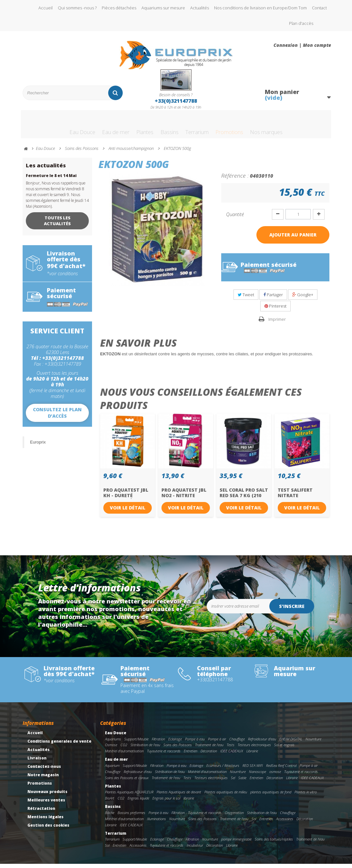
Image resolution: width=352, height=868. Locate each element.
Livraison (37, 762)
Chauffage (237, 743)
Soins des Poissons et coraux (127, 782)
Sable (242, 782)
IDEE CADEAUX (232, 755)
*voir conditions (62, 278)
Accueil (46, 8)
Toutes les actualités (57, 225)
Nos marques (288, 127)
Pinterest (275, 310)
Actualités (200, 8)
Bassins (166, 127)
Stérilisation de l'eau (145, 749)
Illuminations (156, 823)
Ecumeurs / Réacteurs (223, 770)
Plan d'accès (301, 23)
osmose (275, 776)
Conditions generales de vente (59, 745)
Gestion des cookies (48, 829)
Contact (319, 8)
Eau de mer (100, 127)
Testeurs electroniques (254, 749)
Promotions (242, 127)
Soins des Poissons (178, 749)
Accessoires (285, 823)
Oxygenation (234, 817)
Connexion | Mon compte (302, 45)
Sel (233, 782)
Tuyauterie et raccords (164, 755)
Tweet (246, 299)
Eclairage (175, 743)
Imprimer (277, 323)
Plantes (136, 127)
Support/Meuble (136, 743)
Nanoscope (258, 776)
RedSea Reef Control (281, 770)
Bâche (110, 817)
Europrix (38, 446)
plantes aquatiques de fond (271, 796)
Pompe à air (217, 743)
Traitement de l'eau (209, 749)
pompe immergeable (236, 843)
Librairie (252, 755)
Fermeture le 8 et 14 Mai (51, 180)
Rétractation (41, 813)
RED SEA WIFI (253, 770)
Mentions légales (46, 821)
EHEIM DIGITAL (291, 743)
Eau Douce (60, 127)
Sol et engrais (284, 749)
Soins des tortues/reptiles (274, 843)
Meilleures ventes (46, 804)
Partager (273, 299)
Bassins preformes (131, 817)
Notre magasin (43, 779)
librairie (189, 802)
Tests (231, 749)
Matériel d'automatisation (124, 755)
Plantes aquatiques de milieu (226, 796)
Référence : (235, 180)
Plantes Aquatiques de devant (179, 796)
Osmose (111, 749)
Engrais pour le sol (166, 802)
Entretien (191, 755)
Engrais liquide (138, 802)
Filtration (158, 743)
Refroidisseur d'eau (262, 743)
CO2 (124, 749)
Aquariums (113, 743)
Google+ (303, 299)
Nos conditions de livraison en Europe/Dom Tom (260, 8)
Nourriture (313, 743)
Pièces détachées (119, 8)
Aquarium (112, 770)
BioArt (110, 802)
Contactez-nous (44, 771)
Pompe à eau (195, 743)
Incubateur (195, 849)
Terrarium (201, 127)
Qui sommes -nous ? (77, 8)
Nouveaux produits (47, 796)
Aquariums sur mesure (163, 8)
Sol (254, 823)
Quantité (235, 218)
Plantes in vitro (306, 796)
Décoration (209, 755)
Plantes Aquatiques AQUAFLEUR (129, 796)
